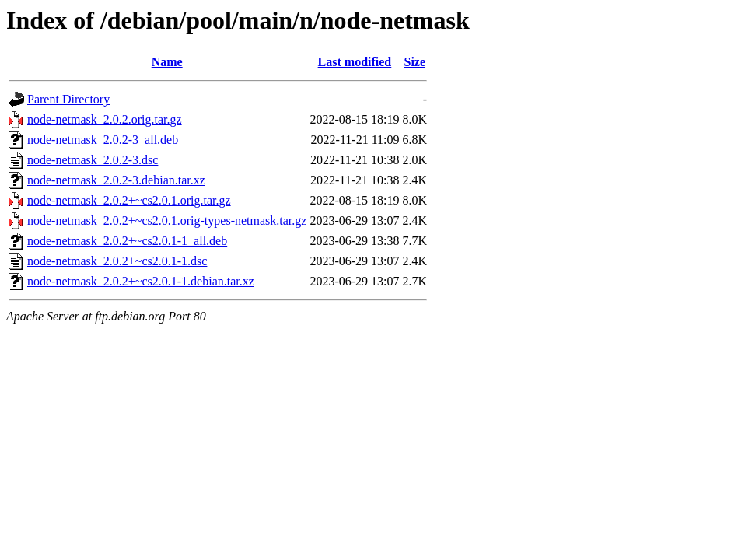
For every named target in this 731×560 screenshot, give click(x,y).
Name (167, 62)
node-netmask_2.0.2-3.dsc (93, 160)
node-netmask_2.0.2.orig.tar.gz (105, 119)
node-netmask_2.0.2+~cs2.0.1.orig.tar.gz (129, 200)
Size (414, 62)
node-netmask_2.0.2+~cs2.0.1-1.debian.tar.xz (141, 281)
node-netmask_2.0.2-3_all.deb (103, 140)
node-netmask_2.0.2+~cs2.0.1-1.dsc (117, 261)
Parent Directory (68, 99)
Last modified (355, 62)
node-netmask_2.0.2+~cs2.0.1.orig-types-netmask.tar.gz (167, 220)
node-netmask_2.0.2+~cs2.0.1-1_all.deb (127, 241)
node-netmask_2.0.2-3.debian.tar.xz (116, 180)
